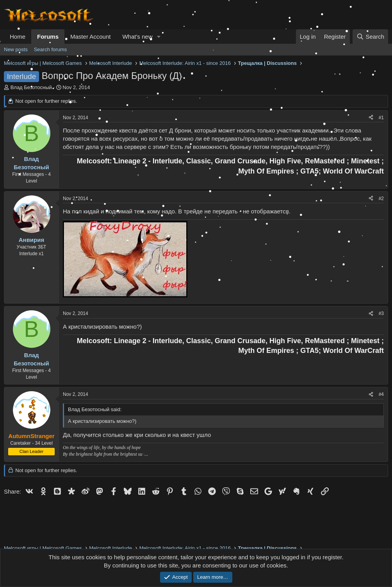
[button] (159, 37)
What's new (137, 37)
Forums (48, 37)
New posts (16, 49)
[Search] (370, 37)
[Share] (371, 118)
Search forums (51, 49)
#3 (381, 313)
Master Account (90, 37)
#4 (381, 394)
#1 (381, 118)
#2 (381, 199)
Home (18, 37)
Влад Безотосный (31, 87)
